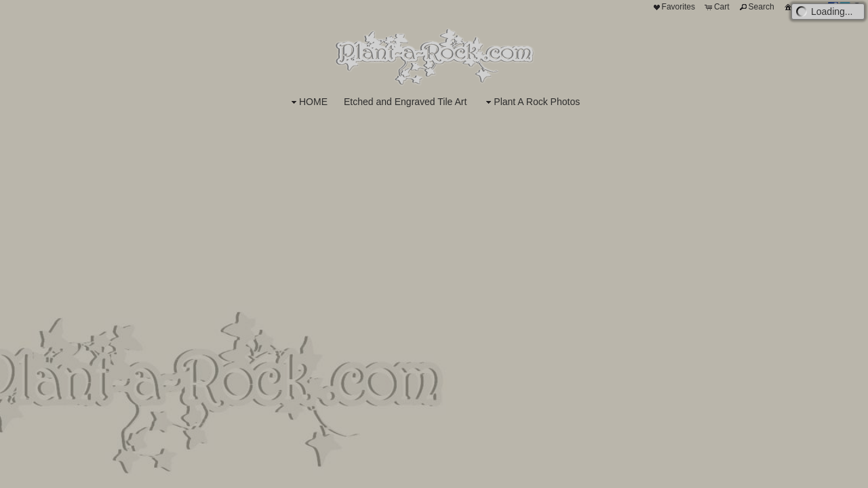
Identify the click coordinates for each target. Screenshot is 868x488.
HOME (308, 102)
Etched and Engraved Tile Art (405, 102)
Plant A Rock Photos (531, 102)
